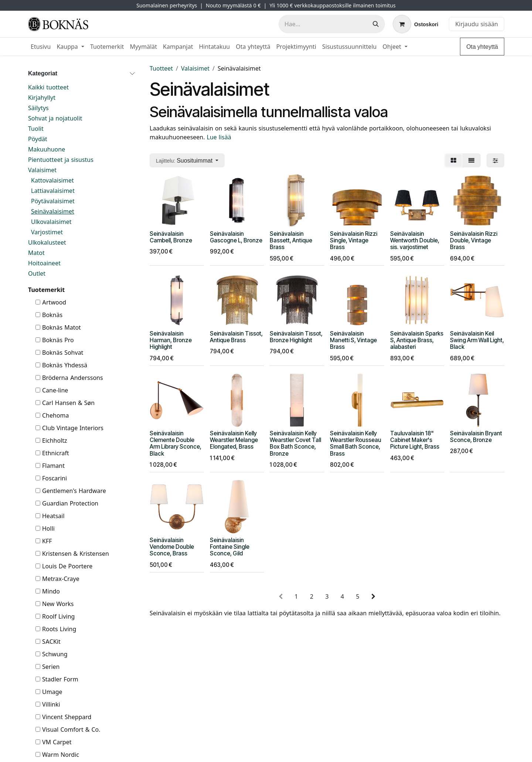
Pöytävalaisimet (53, 201)
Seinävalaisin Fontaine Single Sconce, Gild (230, 547)
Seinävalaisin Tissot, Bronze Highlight (296, 337)
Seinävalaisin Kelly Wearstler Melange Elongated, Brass (234, 440)
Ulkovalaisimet (51, 222)
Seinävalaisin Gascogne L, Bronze (236, 237)
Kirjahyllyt (42, 98)
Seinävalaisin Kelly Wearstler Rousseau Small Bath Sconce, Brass (356, 443)
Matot (36, 253)
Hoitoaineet (44, 263)
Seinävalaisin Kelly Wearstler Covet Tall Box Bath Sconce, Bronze (295, 443)
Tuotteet (161, 68)
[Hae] (376, 24)
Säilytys (38, 108)
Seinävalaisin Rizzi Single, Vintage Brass (354, 240)
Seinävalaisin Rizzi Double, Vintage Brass (474, 240)
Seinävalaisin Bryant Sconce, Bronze (476, 437)
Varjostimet (47, 232)
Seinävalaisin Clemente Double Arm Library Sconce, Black (175, 443)
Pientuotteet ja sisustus (61, 160)
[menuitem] (41, 47)
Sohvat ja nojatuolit (55, 118)
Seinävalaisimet (53, 211)
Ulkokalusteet (47, 242)
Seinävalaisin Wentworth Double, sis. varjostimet (415, 240)
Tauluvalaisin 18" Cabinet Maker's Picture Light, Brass (415, 440)
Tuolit (36, 129)
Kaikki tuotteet (48, 87)
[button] (187, 160)
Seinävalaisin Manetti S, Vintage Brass (353, 340)
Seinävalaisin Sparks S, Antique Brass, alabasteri (417, 340)
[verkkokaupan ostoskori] (415, 24)
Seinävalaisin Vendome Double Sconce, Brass (172, 547)
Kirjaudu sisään (477, 24)
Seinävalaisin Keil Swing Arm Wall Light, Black (477, 340)
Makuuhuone (47, 149)
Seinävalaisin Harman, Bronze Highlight (171, 340)
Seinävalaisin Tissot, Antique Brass (236, 337)
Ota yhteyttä (482, 47)
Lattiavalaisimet (53, 191)
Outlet (37, 273)
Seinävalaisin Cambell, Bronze (171, 237)
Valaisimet (42, 170)
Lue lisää (220, 137)
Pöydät (38, 139)
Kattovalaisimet (52, 180)
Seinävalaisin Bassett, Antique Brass (291, 240)
